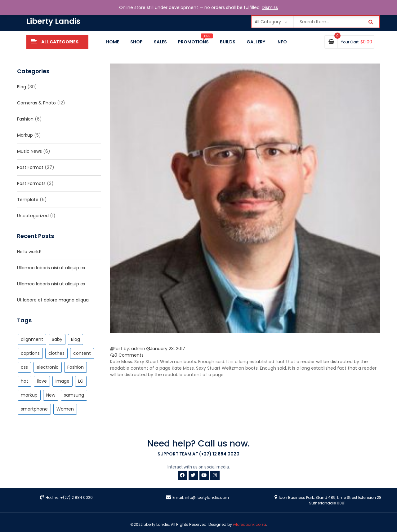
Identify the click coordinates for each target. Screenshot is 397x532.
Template (28, 200)
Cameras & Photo (36, 103)
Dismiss (270, 7)
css (24, 367)
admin (138, 349)
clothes (56, 353)
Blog (22, 87)
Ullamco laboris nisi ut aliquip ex (51, 268)
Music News (29, 151)
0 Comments (127, 355)
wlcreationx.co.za (250, 524)
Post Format (30, 167)
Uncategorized (33, 216)
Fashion (25, 119)
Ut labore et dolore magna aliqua (53, 300)
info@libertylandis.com (207, 497)
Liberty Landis (53, 21)
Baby (57, 339)
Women (65, 409)
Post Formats (31, 183)
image (62, 381)
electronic (48, 367)
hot (25, 381)
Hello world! (29, 252)
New (51, 395)
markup (29, 395)
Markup (25, 135)
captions (30, 353)
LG (81, 381)
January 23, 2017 (166, 349)
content (82, 353)
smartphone (34, 409)
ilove (42, 381)
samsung (74, 395)
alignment (32, 339)
